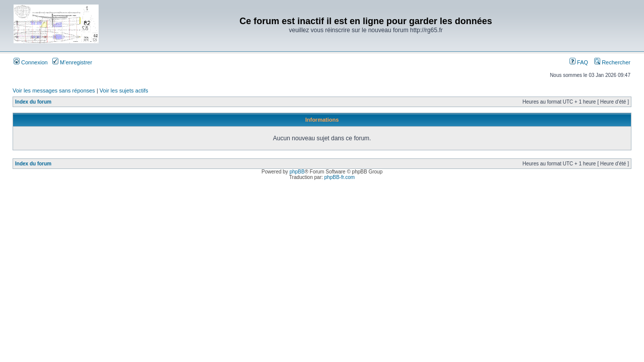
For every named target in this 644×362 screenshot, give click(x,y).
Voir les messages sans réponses (54, 90)
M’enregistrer (72, 62)
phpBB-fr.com (340, 177)
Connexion (31, 62)
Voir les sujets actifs (124, 90)
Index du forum (33, 102)
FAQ (579, 62)
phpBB (297, 172)
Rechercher (612, 62)
